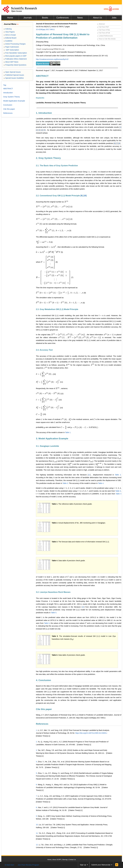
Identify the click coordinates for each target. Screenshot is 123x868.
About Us (97, 18)
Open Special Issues (12, 72)
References (42, 724)
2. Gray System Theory (48, 158)
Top (5, 85)
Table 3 (65, 483)
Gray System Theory (12, 97)
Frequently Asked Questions (15, 65)
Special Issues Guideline (14, 78)
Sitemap (65, 860)
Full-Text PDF (103, 27)
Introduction (8, 93)
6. (37, 785)
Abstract (101, 24)
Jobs (114, 18)
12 (83, 607)
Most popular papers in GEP (15, 56)
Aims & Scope (10, 35)
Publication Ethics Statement (15, 59)
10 (85, 196)
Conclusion (8, 105)
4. (37, 762)
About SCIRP (57, 860)
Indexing (8, 29)
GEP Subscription (11, 50)
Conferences (62, 18)
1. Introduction (44, 113)
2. (37, 742)
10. (37, 825)
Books (45, 18)
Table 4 (101, 483)
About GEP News (11, 62)
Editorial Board (10, 38)
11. (37, 833)
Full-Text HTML (104, 30)
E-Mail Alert (9, 865)
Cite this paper (44, 709)
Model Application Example (14, 101)
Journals (27, 18)
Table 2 (118, 475)
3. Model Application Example (52, 439)
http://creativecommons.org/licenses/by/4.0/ (52, 59)
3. (37, 750)
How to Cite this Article (106, 39)
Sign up (83, 865)
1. (37, 730)
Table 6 (47, 623)
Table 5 (54, 613)
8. (37, 807)
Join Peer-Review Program (28, 865)
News (80, 18)
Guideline (8, 41)
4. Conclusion (43, 680)
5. (37, 773)
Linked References (105, 36)
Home (10, 18)
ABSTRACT (42, 76)
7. (37, 796)
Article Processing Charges (15, 44)
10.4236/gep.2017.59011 (45, 29)
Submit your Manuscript (101, 865)
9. (37, 816)
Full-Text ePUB (104, 33)
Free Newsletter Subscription (15, 53)
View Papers (9, 32)
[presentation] (66, 202)
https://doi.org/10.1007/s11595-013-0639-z (91, 733)
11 (89, 475)
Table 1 (68, 432)
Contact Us (72, 860)
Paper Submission (11, 47)
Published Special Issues (14, 75)
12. (37, 845)
